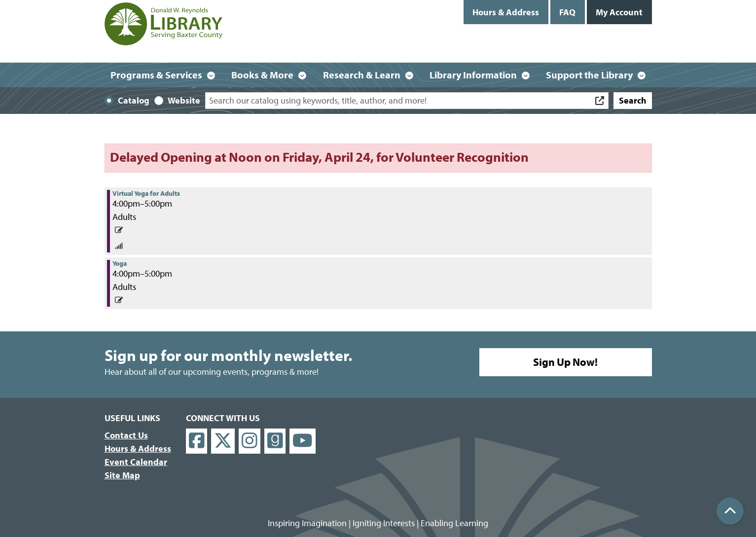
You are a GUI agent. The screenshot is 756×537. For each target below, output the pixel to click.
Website (184, 100)
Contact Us (126, 435)
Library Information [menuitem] (473, 75)
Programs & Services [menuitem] (156, 75)
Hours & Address (506, 12)
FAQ (567, 12)
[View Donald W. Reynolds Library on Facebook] (197, 441)
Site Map (122, 475)
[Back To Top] (730, 511)
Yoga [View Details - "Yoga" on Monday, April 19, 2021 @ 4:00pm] (120, 263)
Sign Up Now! (565, 362)
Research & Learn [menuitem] (362, 75)
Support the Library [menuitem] (589, 75)
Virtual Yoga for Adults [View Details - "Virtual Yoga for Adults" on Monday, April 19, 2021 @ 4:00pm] (146, 193)
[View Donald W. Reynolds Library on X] (223, 441)
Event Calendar (136, 462)
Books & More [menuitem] (262, 75)
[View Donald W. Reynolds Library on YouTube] (303, 441)
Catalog (134, 100)
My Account (619, 12)
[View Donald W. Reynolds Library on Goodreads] (275, 441)
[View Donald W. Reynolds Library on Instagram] (250, 441)
